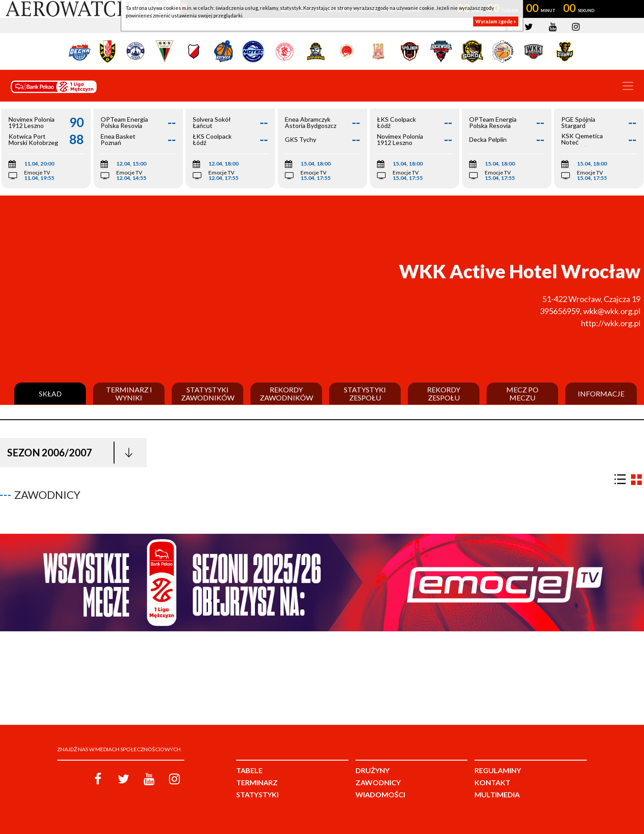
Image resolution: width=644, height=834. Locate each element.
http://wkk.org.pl (611, 323)
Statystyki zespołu (365, 394)
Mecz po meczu (522, 394)
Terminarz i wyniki (129, 394)
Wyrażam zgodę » (496, 21)
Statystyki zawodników (208, 394)
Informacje (601, 394)
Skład (50, 394)
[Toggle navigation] (628, 86)
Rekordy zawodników (286, 394)
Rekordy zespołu (444, 394)
